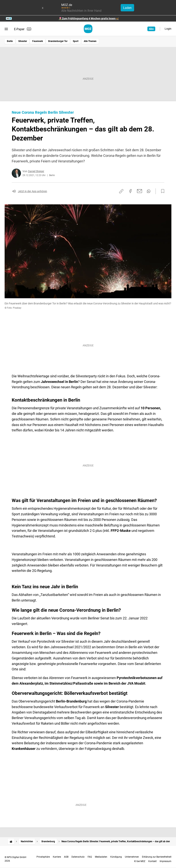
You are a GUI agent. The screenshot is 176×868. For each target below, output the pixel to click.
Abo (151, 29)
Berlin (10, 41)
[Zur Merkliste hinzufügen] (162, 191)
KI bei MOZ (140, 861)
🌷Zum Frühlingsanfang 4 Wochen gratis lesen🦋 (89, 18)
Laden (127, 8)
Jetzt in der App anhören (32, 191)
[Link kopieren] (121, 191)
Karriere (57, 857)
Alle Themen (90, 41)
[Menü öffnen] (6, 29)
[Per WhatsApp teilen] (149, 191)
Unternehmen (132, 857)
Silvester (23, 41)
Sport (76, 41)
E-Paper (23, 29)
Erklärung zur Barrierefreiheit (157, 857)
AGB (66, 857)
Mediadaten (101, 857)
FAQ (90, 857)
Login (168, 29)
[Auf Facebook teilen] (130, 191)
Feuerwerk (38, 41)
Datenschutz (78, 857)
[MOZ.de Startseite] (88, 29)
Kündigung (116, 857)
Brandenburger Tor (58, 41)
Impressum (166, 861)
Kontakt (152, 861)
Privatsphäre (43, 857)
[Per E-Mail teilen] (140, 191)
